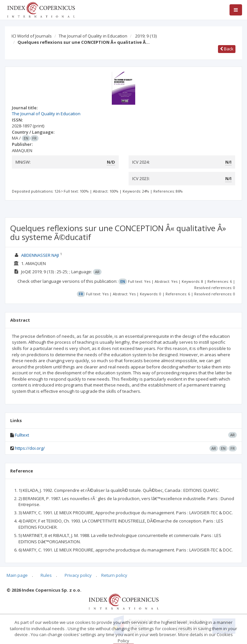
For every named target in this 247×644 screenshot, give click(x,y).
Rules (46, 575)
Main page (17, 575)
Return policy (114, 575)
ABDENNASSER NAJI (40, 255)
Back (227, 49)
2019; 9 (146, 36)
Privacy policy (78, 575)
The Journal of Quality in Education (93, 36)
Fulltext (22, 435)
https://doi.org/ (30, 448)
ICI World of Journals (32, 36)
